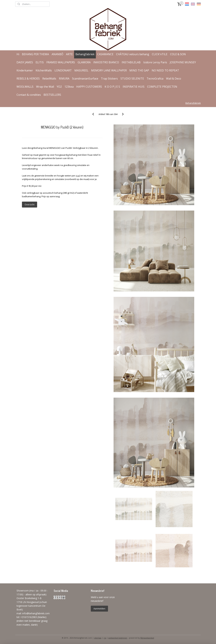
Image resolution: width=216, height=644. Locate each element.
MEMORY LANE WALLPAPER (109, 70)
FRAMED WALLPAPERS (61, 62)
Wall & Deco (174, 79)
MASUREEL (81, 70)
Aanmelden (99, 609)
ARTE (69, 54)
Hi (18, 54)
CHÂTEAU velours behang (133, 54)
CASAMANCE (105, 54)
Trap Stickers (109, 79)
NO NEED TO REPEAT (165, 70)
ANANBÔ (57, 54)
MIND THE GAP (139, 70)
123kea (69, 87)
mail (78, 176)
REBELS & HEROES (28, 79)
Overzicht (29, 204)
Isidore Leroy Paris (155, 62)
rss (105, 638)
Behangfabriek (85, 54)
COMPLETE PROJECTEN (162, 87)
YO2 (59, 87)
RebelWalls (49, 79)
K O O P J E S (112, 87)
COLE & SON (178, 54)
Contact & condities (29, 95)
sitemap (98, 638)
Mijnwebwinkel (147, 638)
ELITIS (40, 62)
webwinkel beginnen (118, 638)
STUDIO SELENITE (132, 79)
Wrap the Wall (45, 87)
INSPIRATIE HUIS (134, 87)
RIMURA (64, 79)
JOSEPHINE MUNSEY (183, 62)
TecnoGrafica (155, 79)
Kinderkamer (25, 70)
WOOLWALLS (25, 87)
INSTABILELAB (131, 62)
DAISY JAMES (25, 62)
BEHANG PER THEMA (35, 54)
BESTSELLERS (52, 95)
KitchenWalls (44, 70)
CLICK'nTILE (160, 54)
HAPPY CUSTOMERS (89, 87)
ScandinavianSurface (85, 79)
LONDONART (63, 70)
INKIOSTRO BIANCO (106, 62)
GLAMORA (84, 62)
